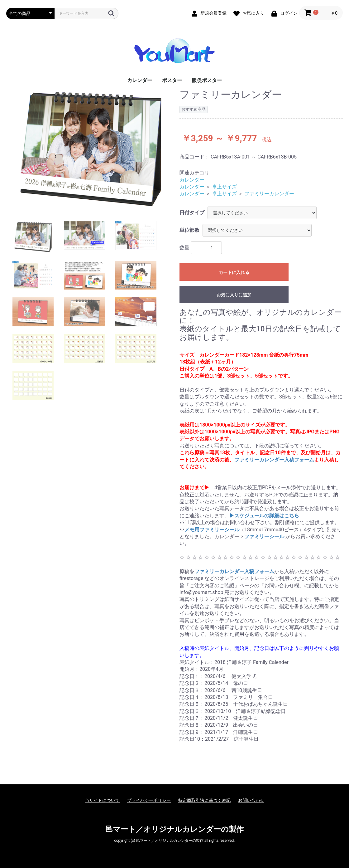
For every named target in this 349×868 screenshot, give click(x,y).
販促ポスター (207, 80)
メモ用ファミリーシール (212, 530)
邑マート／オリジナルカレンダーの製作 (174, 829)
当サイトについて (102, 800)
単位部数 (189, 230)
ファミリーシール (264, 536)
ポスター (172, 80)
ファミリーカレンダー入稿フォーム (274, 460)
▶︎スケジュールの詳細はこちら (264, 516)
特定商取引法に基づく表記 (204, 800)
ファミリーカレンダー (269, 194)
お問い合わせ (251, 800)
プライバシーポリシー (149, 800)
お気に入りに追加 (234, 295)
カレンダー (140, 80)
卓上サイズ (224, 187)
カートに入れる (234, 272)
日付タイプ (192, 213)
